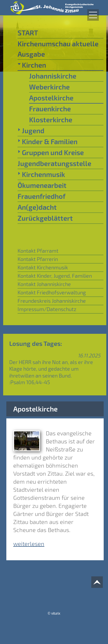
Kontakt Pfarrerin (38, 259)
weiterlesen (29, 544)
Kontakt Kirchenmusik (43, 267)
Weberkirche (49, 87)
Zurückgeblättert (45, 218)
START (28, 33)
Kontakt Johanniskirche (44, 284)
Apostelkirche (51, 98)
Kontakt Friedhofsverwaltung (52, 292)
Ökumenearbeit (42, 185)
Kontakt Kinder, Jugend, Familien (55, 276)
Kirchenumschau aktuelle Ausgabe (58, 49)
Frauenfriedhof (41, 196)
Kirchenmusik (41, 174)
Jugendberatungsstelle (54, 163)
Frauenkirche (50, 109)
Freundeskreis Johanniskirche (52, 301)
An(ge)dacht (37, 207)
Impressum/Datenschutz (47, 309)
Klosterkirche (51, 120)
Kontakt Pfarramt (38, 251)
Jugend (31, 130)
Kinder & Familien (48, 141)
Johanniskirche (53, 76)
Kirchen (32, 65)
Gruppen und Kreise (51, 152)
